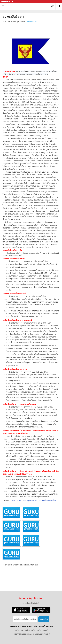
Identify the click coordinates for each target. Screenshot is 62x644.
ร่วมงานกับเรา (44, 619)
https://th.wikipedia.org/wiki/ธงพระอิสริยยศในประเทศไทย (34, 501)
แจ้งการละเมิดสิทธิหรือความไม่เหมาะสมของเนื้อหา (32, 634)
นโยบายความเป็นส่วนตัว (25, 630)
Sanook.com (8, 2)
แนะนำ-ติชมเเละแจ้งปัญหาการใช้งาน (25, 619)
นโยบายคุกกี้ (43, 630)
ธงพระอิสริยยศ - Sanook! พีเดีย (29, 6)
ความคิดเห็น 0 (32, 22)
